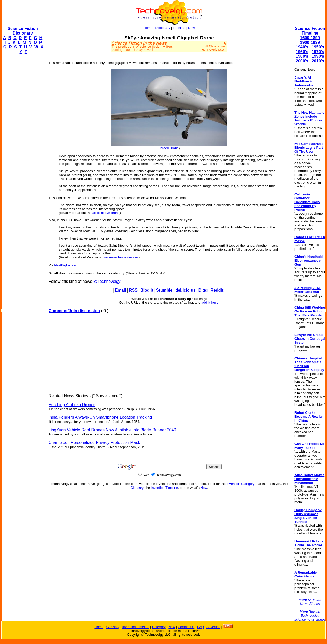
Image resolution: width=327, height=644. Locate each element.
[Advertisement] (22, 136)
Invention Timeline (165, 488)
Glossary (137, 488)
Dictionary (163, 28)
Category (159, 627)
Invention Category (241, 484)
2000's (302, 61)
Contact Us (186, 627)
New (192, 28)
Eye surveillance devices (120, 257)
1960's (302, 52)
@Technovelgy (107, 281)
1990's (318, 56)
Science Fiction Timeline (310, 31)
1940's (302, 47)
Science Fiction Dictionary (23, 31)
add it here (210, 303)
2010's (318, 61)
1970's (318, 52)
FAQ (201, 627)
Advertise (213, 627)
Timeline (179, 28)
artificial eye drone (106, 213)
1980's (302, 56)
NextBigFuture (65, 265)
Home (148, 28)
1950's (318, 47)
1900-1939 (310, 42)
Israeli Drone (169, 148)
